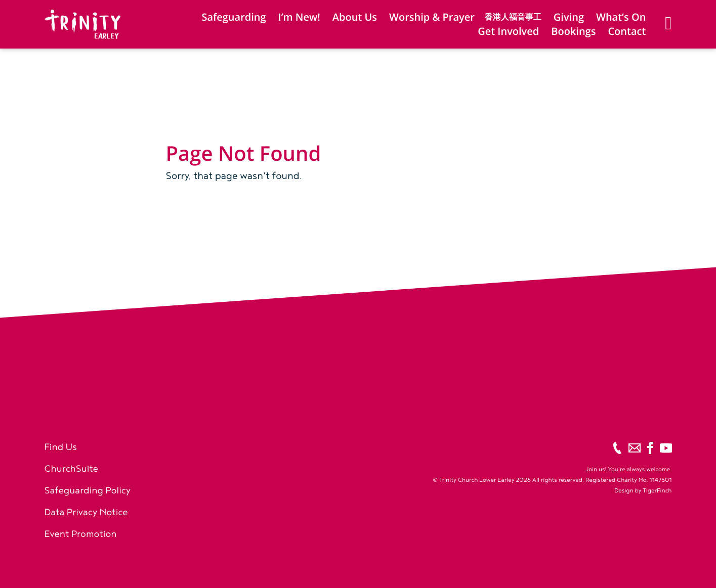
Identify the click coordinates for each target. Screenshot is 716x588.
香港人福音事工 (513, 17)
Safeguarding (234, 17)
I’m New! (299, 17)
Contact (627, 32)
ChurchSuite (72, 469)
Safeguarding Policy (88, 491)
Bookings (573, 32)
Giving (569, 17)
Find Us (61, 447)
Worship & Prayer (432, 17)
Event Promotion (81, 534)
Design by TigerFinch (643, 491)
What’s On (621, 17)
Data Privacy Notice (86, 512)
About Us (355, 17)
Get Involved (508, 32)
